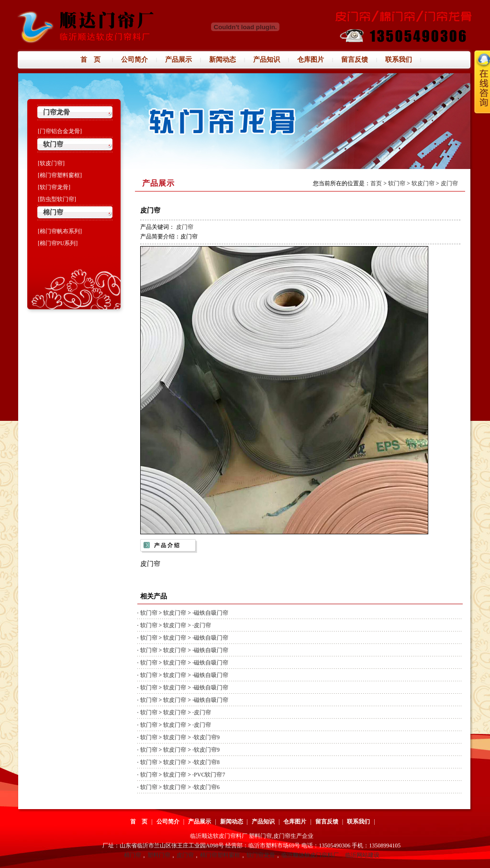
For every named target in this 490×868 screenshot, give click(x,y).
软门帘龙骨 (261, 855)
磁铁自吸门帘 (211, 613)
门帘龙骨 (56, 112)
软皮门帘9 (207, 737)
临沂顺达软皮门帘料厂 (310, 855)
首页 (376, 183)
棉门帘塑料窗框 (220, 855)
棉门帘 (53, 212)
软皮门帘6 (207, 787)
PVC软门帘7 (209, 775)
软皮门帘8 (207, 762)
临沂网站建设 (362, 855)
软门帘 (53, 144)
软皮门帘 (423, 183)
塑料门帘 (159, 855)
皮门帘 (449, 183)
